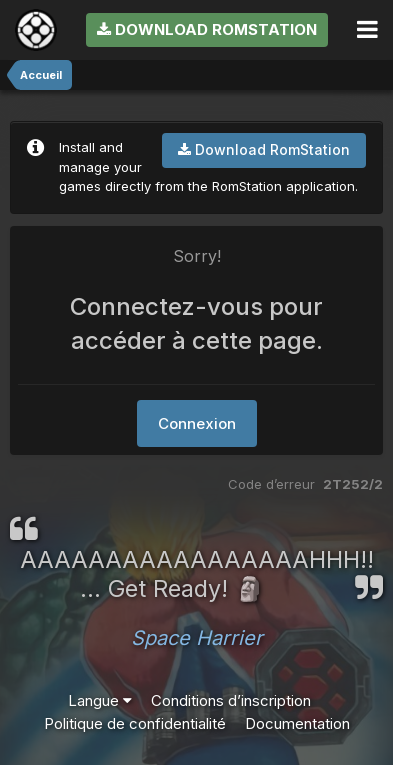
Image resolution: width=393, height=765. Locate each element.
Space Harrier (197, 638)
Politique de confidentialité (135, 723)
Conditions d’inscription (231, 700)
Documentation (297, 723)
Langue (100, 700)
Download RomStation (207, 29)
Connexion (197, 423)
